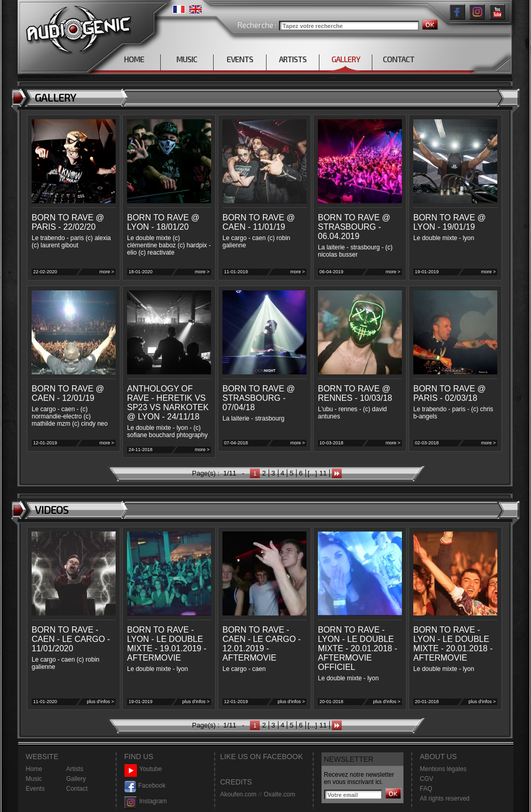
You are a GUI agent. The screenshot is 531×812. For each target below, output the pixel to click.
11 (323, 473)
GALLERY (346, 59)
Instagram (146, 801)
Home (34, 769)
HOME (134, 59)
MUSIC (187, 59)
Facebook (145, 786)
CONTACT (399, 59)
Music (34, 779)
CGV (427, 779)
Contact (77, 789)
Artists (75, 769)
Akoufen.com (239, 794)
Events (36, 789)
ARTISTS (293, 59)
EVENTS (240, 59)
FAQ (426, 789)
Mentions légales (443, 769)
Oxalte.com (279, 794)
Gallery (76, 779)
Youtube (143, 769)
